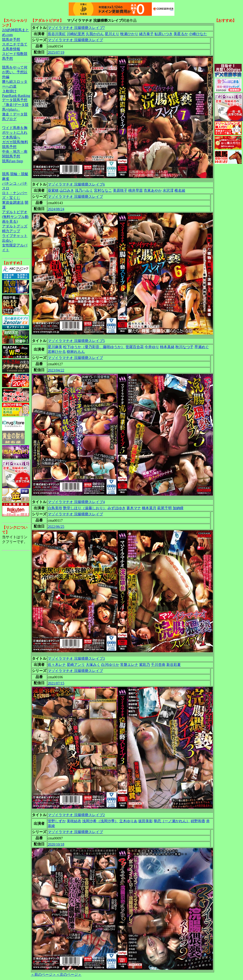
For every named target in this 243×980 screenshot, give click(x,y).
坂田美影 (145, 821)
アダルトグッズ (15, 226)
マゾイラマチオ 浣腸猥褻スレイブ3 (76, 659)
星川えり (112, 34)
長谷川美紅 (57, 34)
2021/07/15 (56, 683)
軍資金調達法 (13, 202)
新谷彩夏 (174, 665)
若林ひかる (57, 352)
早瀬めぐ (202, 347)
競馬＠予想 (11, 39)
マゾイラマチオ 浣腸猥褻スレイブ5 (76, 341)
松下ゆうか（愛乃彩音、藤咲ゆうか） (94, 347)
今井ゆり (152, 347)
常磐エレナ (129, 665)
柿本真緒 (167, 347)
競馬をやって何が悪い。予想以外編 (15, 72)
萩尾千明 (164, 508)
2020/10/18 (56, 844)
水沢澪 (168, 190)
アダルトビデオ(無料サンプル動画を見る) (15, 217)
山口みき (67, 190)
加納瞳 (178, 508)
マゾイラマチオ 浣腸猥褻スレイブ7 (76, 28)
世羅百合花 (135, 347)
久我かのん (95, 34)
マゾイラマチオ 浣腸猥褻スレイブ (75, 40)
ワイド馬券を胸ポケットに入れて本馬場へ (15, 133)
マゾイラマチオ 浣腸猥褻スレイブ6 (76, 184)
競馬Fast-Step (12, 161)
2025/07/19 (56, 52)
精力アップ (11, 231)
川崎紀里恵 (76, 34)
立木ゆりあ (128, 821)
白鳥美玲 (55, 508)
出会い (7, 240)
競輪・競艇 (19, 174)
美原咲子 (120, 190)
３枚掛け (9, 91)
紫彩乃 (145, 665)
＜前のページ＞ (43, 974)
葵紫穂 (53, 190)
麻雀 (6, 179)
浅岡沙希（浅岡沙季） (100, 821)
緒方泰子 (146, 34)
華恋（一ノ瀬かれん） (172, 821)
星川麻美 (55, 347)
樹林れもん (76, 352)
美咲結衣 (74, 821)
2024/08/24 (56, 209)
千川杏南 (158, 665)
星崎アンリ (76, 665)
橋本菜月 (149, 508)
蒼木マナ (134, 508)
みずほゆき (117, 508)
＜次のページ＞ (69, 974)
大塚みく (93, 665)
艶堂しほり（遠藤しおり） (85, 508)
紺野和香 (198, 821)
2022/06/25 (56, 527)
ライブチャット (15, 236)
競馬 (6, 174)
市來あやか (153, 190)
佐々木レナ (57, 665)
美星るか (181, 34)
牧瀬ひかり (129, 34)
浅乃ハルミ (84, 190)
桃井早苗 (136, 190)
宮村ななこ (103, 190)
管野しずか (57, 821)
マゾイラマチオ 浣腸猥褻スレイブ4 (76, 502)
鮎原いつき (164, 34)
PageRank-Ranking (16, 96)
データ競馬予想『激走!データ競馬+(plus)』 (15, 105)
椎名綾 (180, 190)
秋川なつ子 (184, 347)
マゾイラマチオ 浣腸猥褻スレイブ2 (76, 815)
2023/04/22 (56, 370)
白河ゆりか (110, 665)
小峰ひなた (198, 34)
